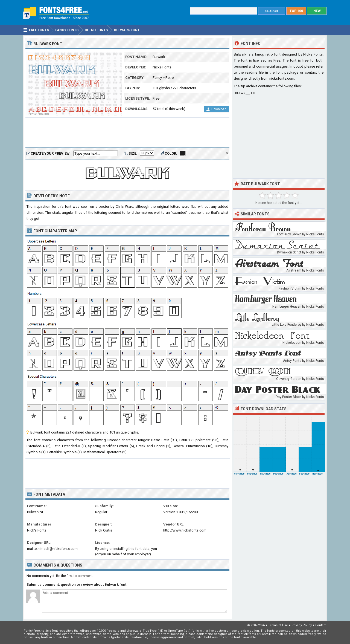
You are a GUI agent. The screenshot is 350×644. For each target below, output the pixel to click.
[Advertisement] (127, 133)
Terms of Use (278, 625)
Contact (321, 625)
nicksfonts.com (282, 78)
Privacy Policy (302, 625)
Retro (170, 78)
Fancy (157, 78)
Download (216, 109)
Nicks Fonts (162, 67)
